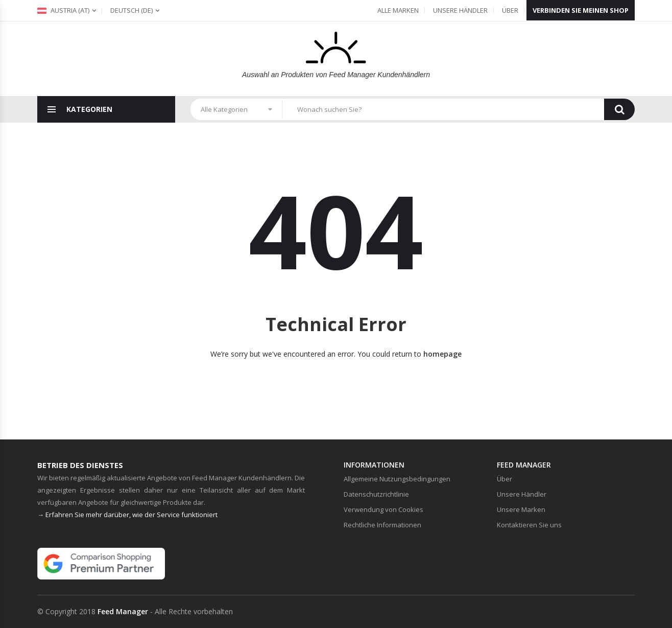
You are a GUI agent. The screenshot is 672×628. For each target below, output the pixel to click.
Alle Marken (398, 10)
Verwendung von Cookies (383, 509)
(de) (131, 10)
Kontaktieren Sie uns (529, 525)
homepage (442, 354)
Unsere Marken (521, 509)
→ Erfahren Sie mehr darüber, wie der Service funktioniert (127, 515)
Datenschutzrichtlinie (376, 494)
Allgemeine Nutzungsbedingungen (397, 479)
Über (510, 10)
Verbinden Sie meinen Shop (581, 10)
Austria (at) (63, 10)
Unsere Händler (460, 10)
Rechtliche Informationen (382, 525)
